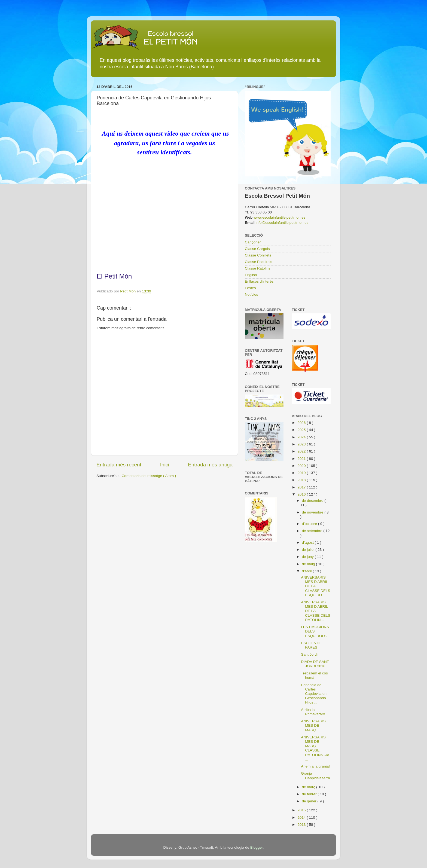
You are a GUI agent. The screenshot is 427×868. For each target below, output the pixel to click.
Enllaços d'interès (259, 281)
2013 (302, 825)
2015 (302, 810)
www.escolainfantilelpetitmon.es (280, 217)
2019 (302, 473)
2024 (302, 437)
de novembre (313, 512)
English (251, 275)
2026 (302, 423)
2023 (302, 444)
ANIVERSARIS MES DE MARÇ (313, 725)
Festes (250, 288)
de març (309, 787)
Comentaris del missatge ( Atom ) (149, 476)
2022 (302, 451)
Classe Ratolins (258, 268)
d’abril (307, 571)
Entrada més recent (119, 465)
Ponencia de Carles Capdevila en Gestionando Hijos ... (314, 694)
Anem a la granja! (315, 766)
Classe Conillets (258, 255)
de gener (310, 801)
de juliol (309, 550)
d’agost (308, 542)
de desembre (313, 501)
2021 (302, 459)
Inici (165, 465)
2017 (302, 487)
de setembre (313, 531)
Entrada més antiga (210, 465)
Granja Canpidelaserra (315, 776)
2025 (302, 430)
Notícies (251, 294)
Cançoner (253, 242)
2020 (302, 466)
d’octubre (310, 524)
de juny (308, 557)
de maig (309, 564)
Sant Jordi (309, 654)
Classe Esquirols (259, 262)
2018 (302, 480)
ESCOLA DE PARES (311, 645)
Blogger (257, 847)
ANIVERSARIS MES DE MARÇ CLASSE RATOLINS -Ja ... (315, 748)
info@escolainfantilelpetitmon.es (282, 223)
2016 (302, 494)
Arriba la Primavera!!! (313, 712)
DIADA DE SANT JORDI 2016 (315, 664)
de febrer (310, 794)
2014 (302, 817)
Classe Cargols (257, 249)
